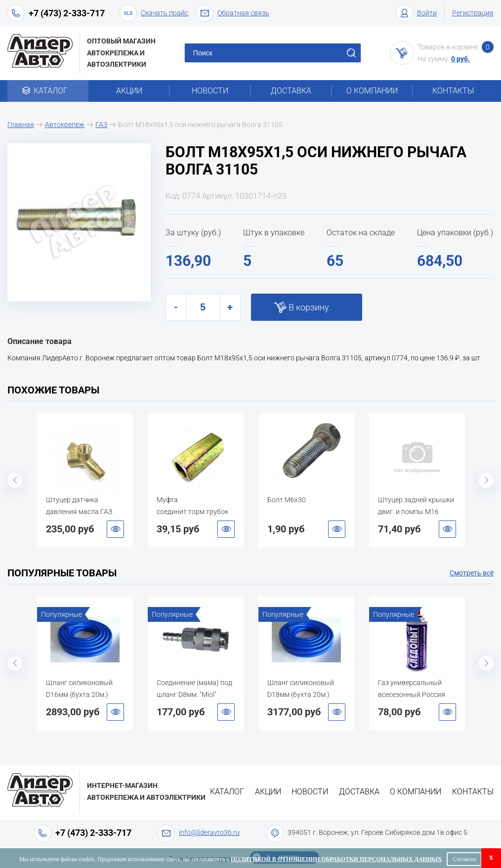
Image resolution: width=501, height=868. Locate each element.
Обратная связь (233, 13)
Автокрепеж (65, 125)
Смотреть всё (472, 573)
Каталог (48, 91)
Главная (21, 125)
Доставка (291, 91)
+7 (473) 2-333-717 (67, 13)
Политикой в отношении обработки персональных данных (336, 859)
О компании (372, 91)
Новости (210, 91)
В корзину (309, 307)
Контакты (453, 91)
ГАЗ (101, 125)
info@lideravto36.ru (209, 832)
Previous (15, 480)
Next (486, 480)
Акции (129, 91)
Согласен (464, 859)
